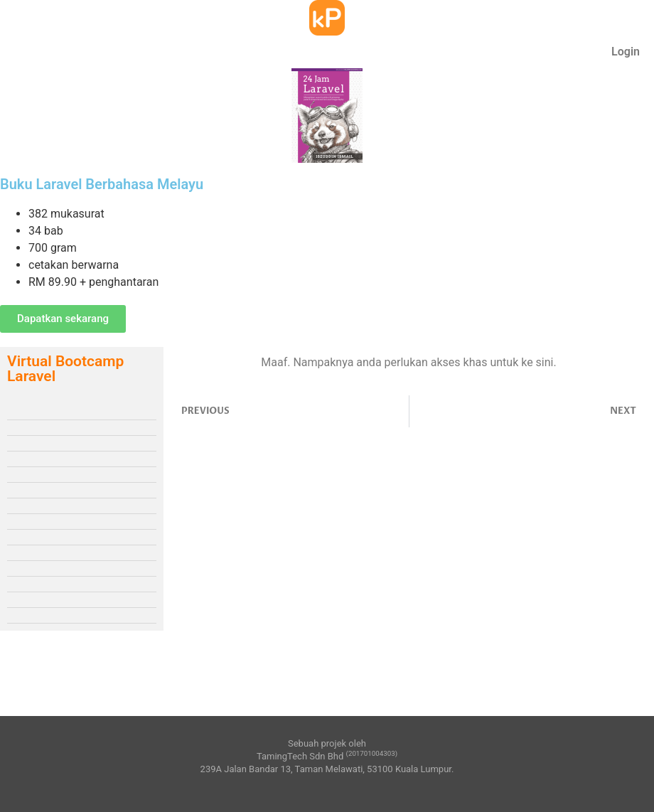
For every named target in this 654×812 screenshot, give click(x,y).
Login (626, 52)
